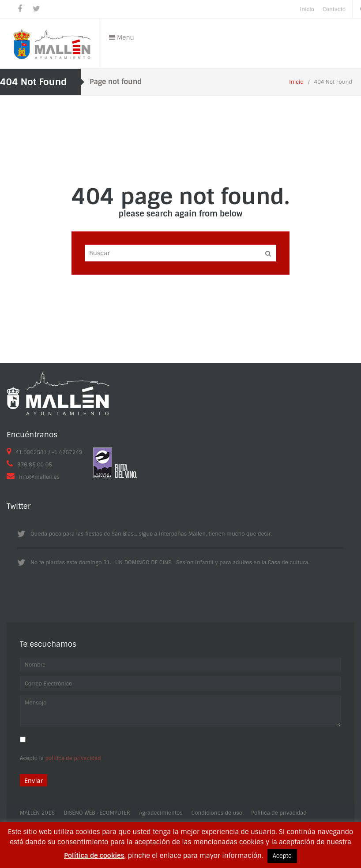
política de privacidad (73, 758)
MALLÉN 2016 (37, 813)
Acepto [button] (282, 856)
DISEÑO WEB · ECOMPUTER (97, 813)
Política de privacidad (279, 813)
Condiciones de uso (217, 813)
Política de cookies (94, 856)
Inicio (296, 82)
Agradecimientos (161, 813)
